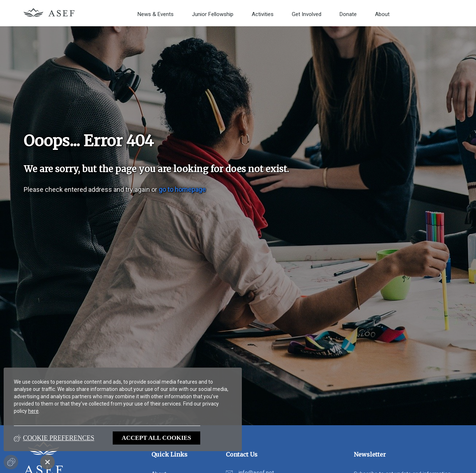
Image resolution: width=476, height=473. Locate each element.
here (33, 411)
